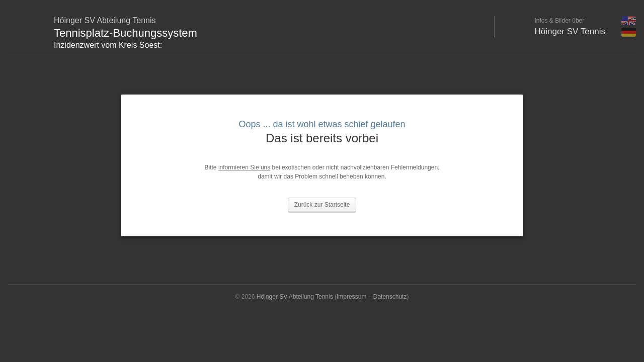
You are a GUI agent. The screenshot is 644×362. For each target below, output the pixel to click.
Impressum (351, 297)
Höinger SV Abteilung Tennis (295, 297)
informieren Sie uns (244, 167)
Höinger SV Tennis (570, 31)
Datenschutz (390, 297)
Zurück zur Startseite (322, 205)
